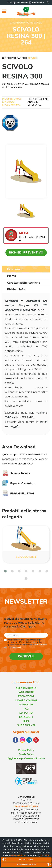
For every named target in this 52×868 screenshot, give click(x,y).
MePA (26, 721)
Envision (45, 855)
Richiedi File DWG (18, 494)
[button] (5, 571)
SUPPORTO (26, 713)
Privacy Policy (26, 750)
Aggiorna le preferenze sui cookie (26, 759)
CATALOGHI (26, 717)
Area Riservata (21, 3)
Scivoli (32, 58)
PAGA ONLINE (26, 692)
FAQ (26, 709)
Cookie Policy (26, 754)
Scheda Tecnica (16, 473)
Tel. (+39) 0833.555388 (26, 807)
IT (8, 2)
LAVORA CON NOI (26, 700)
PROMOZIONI (26, 696)
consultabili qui (18, 855)
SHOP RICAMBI (26, 725)
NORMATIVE (26, 705)
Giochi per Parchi (14, 58)
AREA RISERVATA (26, 688)
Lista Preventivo (36, 3)
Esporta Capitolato (19, 483)
